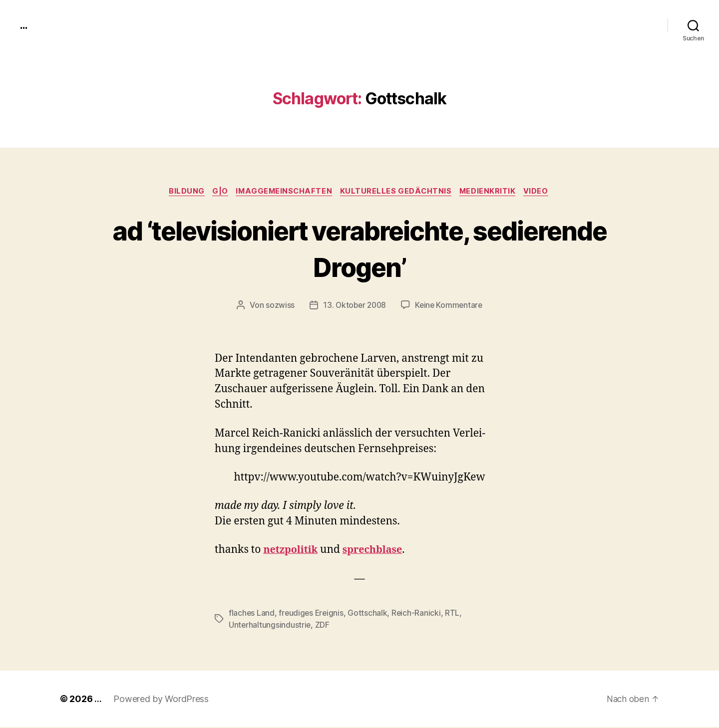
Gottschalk (370, 614)
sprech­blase (378, 551)
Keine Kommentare (450, 306)
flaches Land (252, 614)
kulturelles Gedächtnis (398, 192)
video (543, 192)
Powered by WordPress (161, 700)
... (24, 25)
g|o (217, 192)
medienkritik (492, 192)
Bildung (182, 192)
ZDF (323, 626)
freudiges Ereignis (312, 614)
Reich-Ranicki (419, 614)
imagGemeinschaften (284, 192)
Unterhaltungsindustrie (270, 626)
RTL (455, 614)
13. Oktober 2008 (354, 306)
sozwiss (278, 306)
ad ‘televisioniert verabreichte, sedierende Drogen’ (360, 248)
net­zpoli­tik (292, 551)
